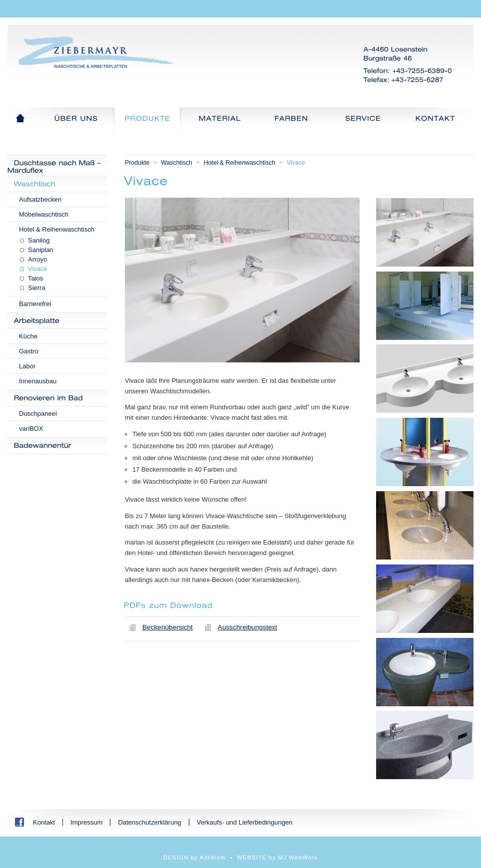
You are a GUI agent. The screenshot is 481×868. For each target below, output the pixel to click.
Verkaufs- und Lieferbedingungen (245, 822)
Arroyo (37, 259)
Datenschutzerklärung (149, 822)
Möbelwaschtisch (44, 214)
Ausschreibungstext (247, 627)
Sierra (37, 288)
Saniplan (41, 250)
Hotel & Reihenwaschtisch (57, 229)
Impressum (86, 822)
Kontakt (44, 822)
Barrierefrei (35, 304)
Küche (28, 336)
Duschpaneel (38, 414)
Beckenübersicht (168, 627)
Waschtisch (177, 163)
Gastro (29, 351)
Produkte (137, 163)
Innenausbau (38, 381)
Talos (35, 278)
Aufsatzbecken (40, 199)
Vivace (38, 269)
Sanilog (39, 240)
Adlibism (213, 857)
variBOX (31, 429)
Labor (27, 366)
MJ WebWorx (298, 857)
